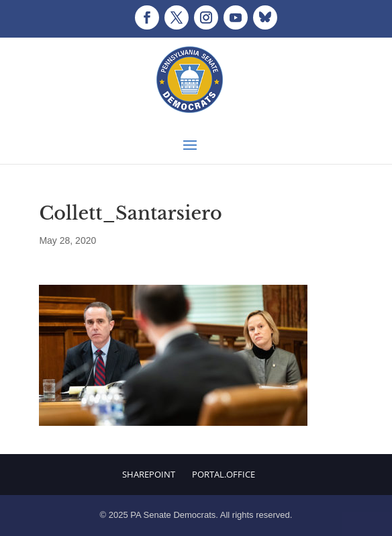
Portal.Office (224, 474)
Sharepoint (149, 474)
